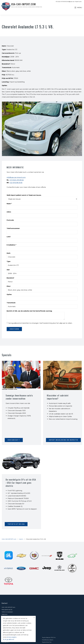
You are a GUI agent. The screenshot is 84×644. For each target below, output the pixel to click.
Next (79, 127)
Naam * (9, 204)
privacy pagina (11, 637)
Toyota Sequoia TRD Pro (49, 637)
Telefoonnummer (13, 228)
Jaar (8, 270)
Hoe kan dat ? (14, 440)
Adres (9, 212)
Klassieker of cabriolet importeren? (58, 397)
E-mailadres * (11, 245)
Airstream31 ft (6, 642)
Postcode (10, 220)
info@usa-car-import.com (16, 177)
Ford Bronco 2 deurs (48, 640)
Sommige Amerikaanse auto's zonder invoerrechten (19, 397)
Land (8, 237)
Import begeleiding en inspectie (63, 440)
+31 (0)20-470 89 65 (17, 180)
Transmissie (11, 303)
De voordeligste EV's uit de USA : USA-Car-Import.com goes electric (21, 483)
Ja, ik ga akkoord (8, 639)
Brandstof (10, 278)
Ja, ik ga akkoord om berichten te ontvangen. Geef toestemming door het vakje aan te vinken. (40, 323)
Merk (8, 253)
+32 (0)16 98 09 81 (16, 183)
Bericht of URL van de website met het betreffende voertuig (29, 311)
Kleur (9, 286)
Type (9, 261)
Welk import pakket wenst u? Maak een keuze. (24, 195)
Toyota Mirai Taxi (47, 642)
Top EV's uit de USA (16, 524)
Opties (9, 294)
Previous (5, 127)
